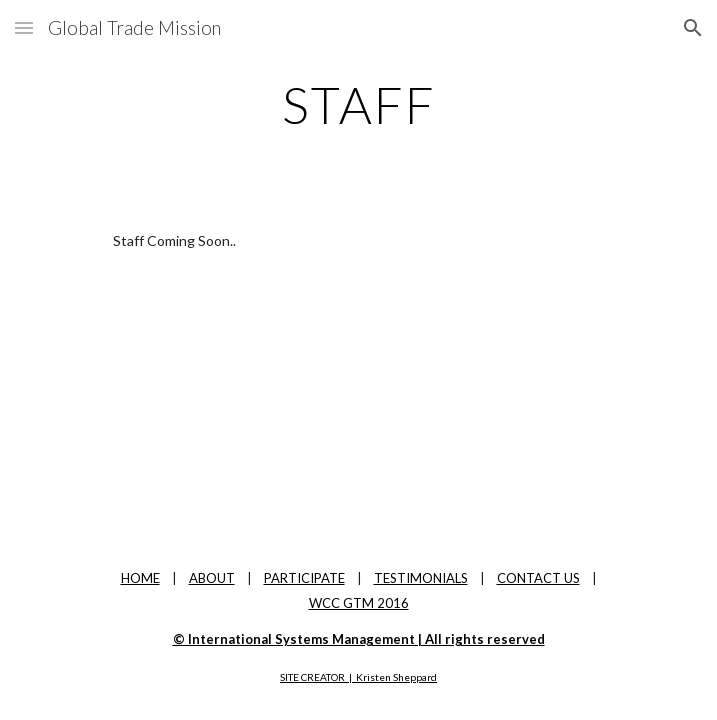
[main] (358, 105)
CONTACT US (538, 578)
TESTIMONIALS (421, 578)
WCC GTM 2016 (359, 603)
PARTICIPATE (304, 578)
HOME (140, 578)
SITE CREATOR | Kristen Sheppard (358, 677)
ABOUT (212, 578)
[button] (24, 27)
